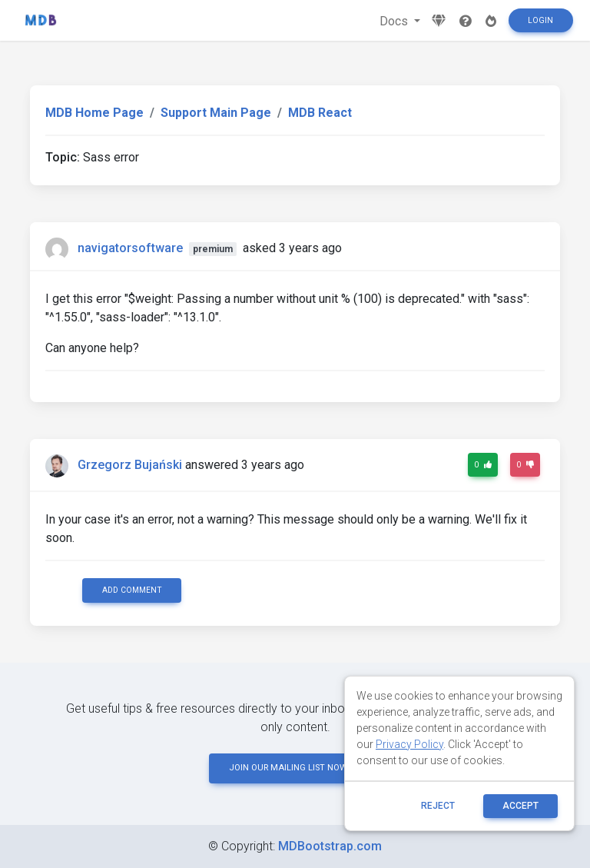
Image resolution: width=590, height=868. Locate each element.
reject (438, 806)
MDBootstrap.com (330, 846)
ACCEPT (520, 806)
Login (540, 20)
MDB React (320, 113)
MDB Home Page (94, 113)
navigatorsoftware (130, 248)
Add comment (132, 590)
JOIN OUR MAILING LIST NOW (295, 768)
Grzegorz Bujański (130, 465)
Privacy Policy (409, 744)
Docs (395, 21)
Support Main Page (216, 113)
